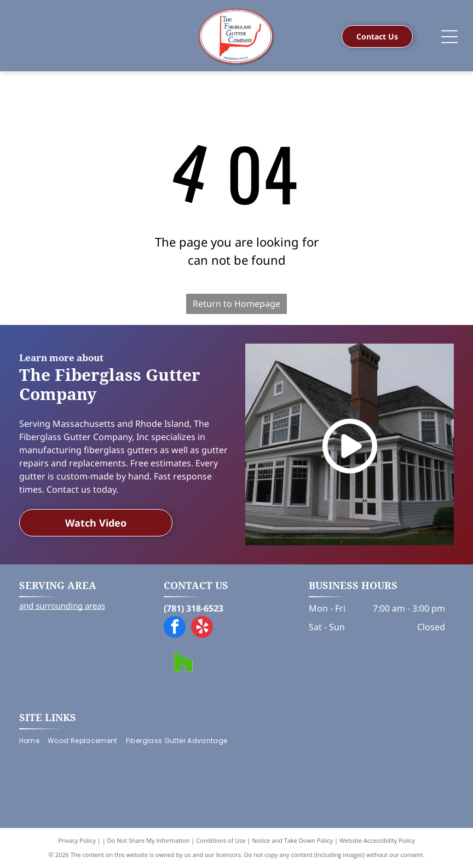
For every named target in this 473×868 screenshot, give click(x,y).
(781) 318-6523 (194, 608)
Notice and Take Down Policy (293, 840)
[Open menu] (449, 37)
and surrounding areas (62, 606)
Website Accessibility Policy (377, 840)
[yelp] (202, 628)
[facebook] (175, 628)
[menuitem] (33, 741)
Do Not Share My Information (149, 840)
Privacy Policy (77, 840)
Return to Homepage (236, 304)
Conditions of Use (221, 840)
